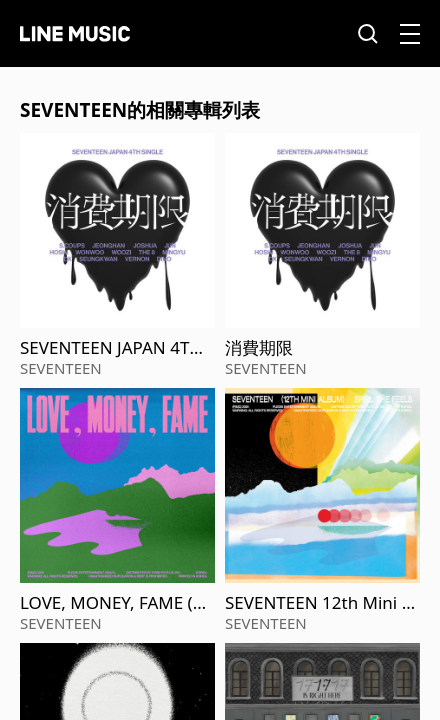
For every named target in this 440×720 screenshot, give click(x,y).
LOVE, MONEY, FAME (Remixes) (116, 603)
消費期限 (259, 348)
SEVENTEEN (61, 368)
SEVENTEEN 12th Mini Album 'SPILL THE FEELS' (321, 603)
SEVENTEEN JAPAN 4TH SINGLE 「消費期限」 (111, 348)
